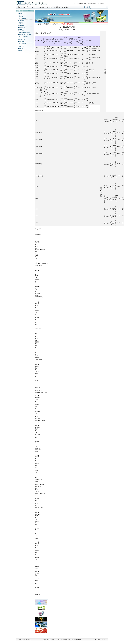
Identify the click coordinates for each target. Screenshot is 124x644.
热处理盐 (22, 48)
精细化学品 (21, 51)
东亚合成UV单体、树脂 (25, 35)
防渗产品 (22, 46)
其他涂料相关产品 (24, 37)
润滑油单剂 (22, 21)
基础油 (21, 16)
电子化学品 (21, 30)
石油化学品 (21, 14)
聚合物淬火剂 (23, 44)
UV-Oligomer (93, 3)
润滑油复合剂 (23, 18)
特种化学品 (21, 25)
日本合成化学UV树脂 (25, 32)
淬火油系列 (22, 42)
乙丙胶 (21, 23)
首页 (40, 24)
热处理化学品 (21, 39)
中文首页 (102, 3)
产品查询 (46, 24)
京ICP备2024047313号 (25, 640)
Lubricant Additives (81, 3)
